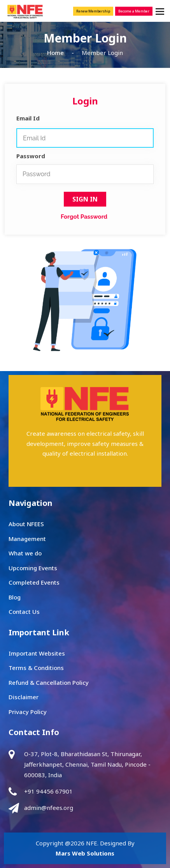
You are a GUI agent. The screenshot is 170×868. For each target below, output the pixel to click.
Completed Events (34, 582)
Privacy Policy (28, 712)
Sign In (85, 199)
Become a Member (134, 11)
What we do (25, 553)
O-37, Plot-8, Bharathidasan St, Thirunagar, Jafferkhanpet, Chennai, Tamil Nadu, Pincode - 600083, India (87, 764)
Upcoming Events (33, 568)
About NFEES (26, 524)
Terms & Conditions (36, 668)
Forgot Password (84, 217)
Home (55, 53)
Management (27, 539)
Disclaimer (24, 697)
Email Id (28, 118)
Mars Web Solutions (85, 853)
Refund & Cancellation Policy (49, 682)
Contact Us (24, 612)
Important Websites (37, 653)
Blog (15, 597)
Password (31, 156)
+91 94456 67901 (48, 791)
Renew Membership (93, 11)
